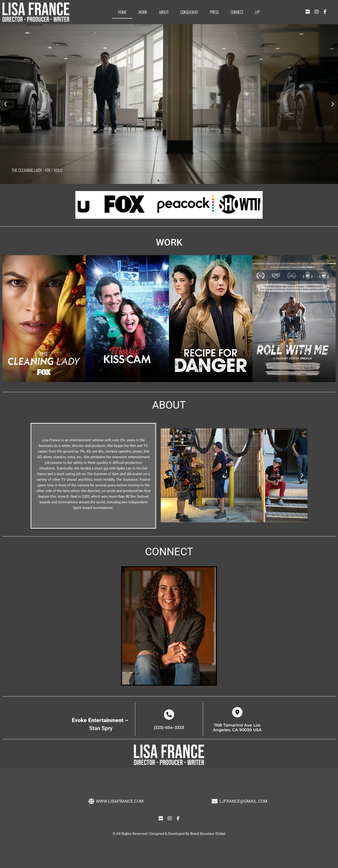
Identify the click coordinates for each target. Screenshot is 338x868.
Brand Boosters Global (208, 834)
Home (122, 12)
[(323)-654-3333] (169, 715)
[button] (5, 104)
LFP (257, 12)
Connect (237, 12)
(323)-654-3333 (169, 727)
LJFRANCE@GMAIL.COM (243, 801)
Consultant (189, 12)
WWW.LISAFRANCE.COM (120, 801)
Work (143, 12)
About (164, 12)
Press (214, 12)
